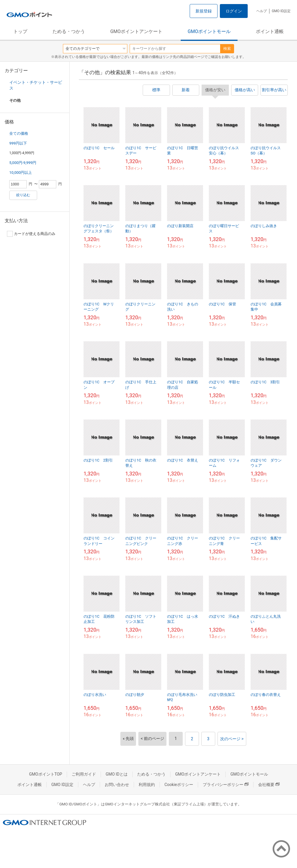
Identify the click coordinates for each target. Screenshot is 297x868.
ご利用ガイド (84, 774)
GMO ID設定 (281, 11)
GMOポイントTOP (46, 774)
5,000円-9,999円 (23, 163)
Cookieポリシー (179, 785)
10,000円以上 (21, 173)
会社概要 (269, 785)
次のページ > (232, 739)
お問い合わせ (117, 785)
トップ (20, 31)
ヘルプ (262, 11)
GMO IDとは (117, 774)
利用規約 (147, 785)
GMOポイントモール (209, 31)
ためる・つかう (69, 31)
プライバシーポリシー (226, 785)
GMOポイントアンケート (136, 31)
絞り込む (23, 195)
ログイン (234, 11)
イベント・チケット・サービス (36, 85)
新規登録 (204, 11)
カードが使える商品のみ (31, 234)
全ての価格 (19, 133)
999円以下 (18, 143)
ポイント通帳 (270, 31)
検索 (227, 49)
